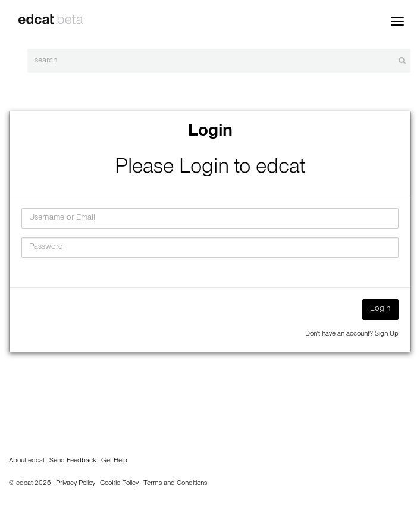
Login (380, 309)
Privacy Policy (76, 484)
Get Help (114, 461)
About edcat (27, 461)
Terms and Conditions (175, 484)
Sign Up (387, 334)
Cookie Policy (119, 484)
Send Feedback (73, 461)
